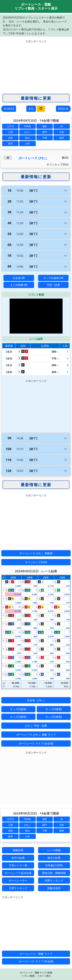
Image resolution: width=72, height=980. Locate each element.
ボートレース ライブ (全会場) (36, 743)
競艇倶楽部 (54, 888)
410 (19, 620)
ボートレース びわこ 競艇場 (36, 553)
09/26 (63, 109)
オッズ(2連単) (18, 717)
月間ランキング (18, 888)
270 (68, 603)
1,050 (18, 603)
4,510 (51, 611)
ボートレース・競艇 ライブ (36, 954)
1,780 (34, 662)
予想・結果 (53, 285)
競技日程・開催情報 (54, 873)
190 (52, 603)
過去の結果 (54, 858)
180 (52, 620)
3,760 (18, 678)
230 (52, 628)
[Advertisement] (36, 66)
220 (35, 620)
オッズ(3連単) (18, 709)
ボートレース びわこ (33, 158)
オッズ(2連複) (54, 717)
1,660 (67, 636)
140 (68, 620)
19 (20, 582)
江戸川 (10, 126)
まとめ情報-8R (19, 285)
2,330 (34, 670)
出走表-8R (19, 278)
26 (20, 632)
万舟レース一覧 (18, 865)
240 (68, 628)
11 (3, 666)
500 (68, 653)
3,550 (67, 594)
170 (35, 645)
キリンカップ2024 (36, 562)
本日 (31, 109)
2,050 (67, 611)
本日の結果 (18, 858)
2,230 (51, 594)
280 (35, 628)
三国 (10, 132)
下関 (45, 138)
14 (52, 607)
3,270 (51, 636)
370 (52, 670)
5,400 (18, 586)
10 (3, 657)
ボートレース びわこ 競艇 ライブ (36, 735)
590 (19, 645)
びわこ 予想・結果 (36, 726)
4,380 (34, 594)
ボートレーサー (18, 881)
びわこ (27, 132)
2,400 (18, 662)
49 (20, 607)
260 (52, 653)
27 (20, 590)
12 (52, 632)
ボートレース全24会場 (18, 873)
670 (19, 628)
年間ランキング (54, 881)
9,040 (18, 636)
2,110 (51, 586)
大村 (27, 144)
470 (68, 586)
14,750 (17, 611)
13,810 (17, 594)
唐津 (10, 144)
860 (35, 603)
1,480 (34, 678)
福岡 (62, 138)
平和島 (27, 126)
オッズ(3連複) (54, 709)
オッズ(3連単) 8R (53, 278)
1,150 (34, 611)
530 (35, 586)
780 (52, 678)
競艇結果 (18, 850)
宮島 (10, 138)
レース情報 (54, 850)
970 (19, 653)
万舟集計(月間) (54, 865)
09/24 (9, 109)
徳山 (27, 138)
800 (35, 636)
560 (68, 662)
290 (52, 645)
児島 (62, 132)
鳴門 (45, 132)
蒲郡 (45, 126)
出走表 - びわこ (36, 700)
